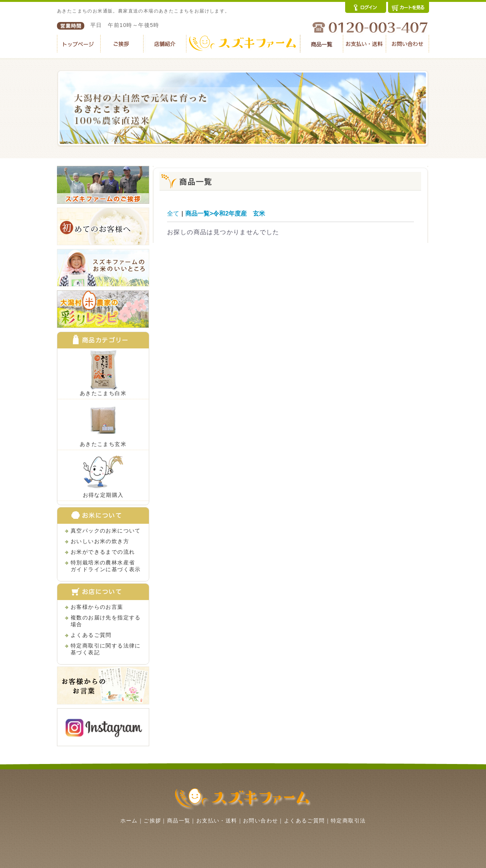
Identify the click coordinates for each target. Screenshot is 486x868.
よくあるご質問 (91, 635)
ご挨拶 (152, 821)
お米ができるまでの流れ (103, 552)
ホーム (129, 821)
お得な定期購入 (103, 495)
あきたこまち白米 (103, 393)
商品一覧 (179, 821)
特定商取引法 (348, 821)
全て (173, 213)
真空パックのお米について (106, 531)
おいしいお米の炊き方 (100, 541)
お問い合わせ (260, 821)
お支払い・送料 (217, 821)
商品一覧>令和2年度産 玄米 (225, 213)
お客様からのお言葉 (97, 607)
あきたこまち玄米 (103, 444)
